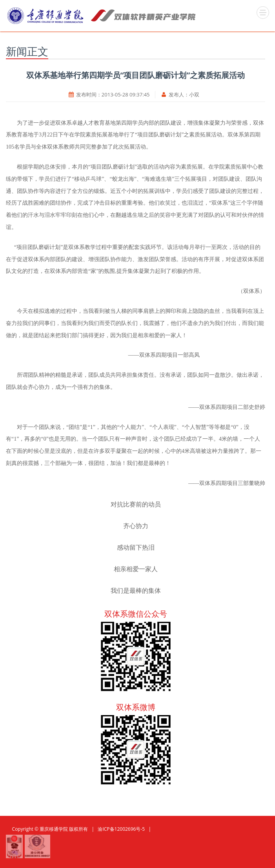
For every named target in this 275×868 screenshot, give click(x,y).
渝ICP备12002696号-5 (121, 829)
